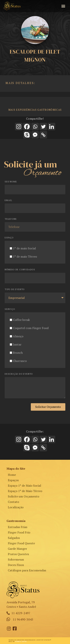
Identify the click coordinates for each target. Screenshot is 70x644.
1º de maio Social (24, 248)
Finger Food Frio (19, 532)
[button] (63, 6)
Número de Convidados (20, 270)
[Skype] (27, 135)
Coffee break (21, 320)
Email (8, 200)
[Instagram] (19, 127)
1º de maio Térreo (25, 256)
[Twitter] (43, 127)
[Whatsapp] (35, 127)
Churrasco (20, 361)
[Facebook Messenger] (35, 135)
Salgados (14, 538)
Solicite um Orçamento (24, 496)
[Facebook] (27, 127)
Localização (16, 507)
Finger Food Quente (21, 543)
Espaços (13, 480)
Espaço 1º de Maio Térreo (25, 491)
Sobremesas (16, 559)
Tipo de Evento (15, 289)
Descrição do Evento (19, 374)
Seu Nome (11, 182)
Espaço (9, 238)
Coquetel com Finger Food (31, 328)
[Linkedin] (52, 127)
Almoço (18, 336)
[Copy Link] (43, 135)
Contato (13, 502)
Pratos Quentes (18, 554)
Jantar (17, 344)
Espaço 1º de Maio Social (24, 486)
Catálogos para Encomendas (27, 570)
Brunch (18, 353)
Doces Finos (16, 565)
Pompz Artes (21, 641)
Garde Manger (17, 549)
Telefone (11, 219)
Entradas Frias (18, 527)
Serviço (10, 309)
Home (12, 475)
